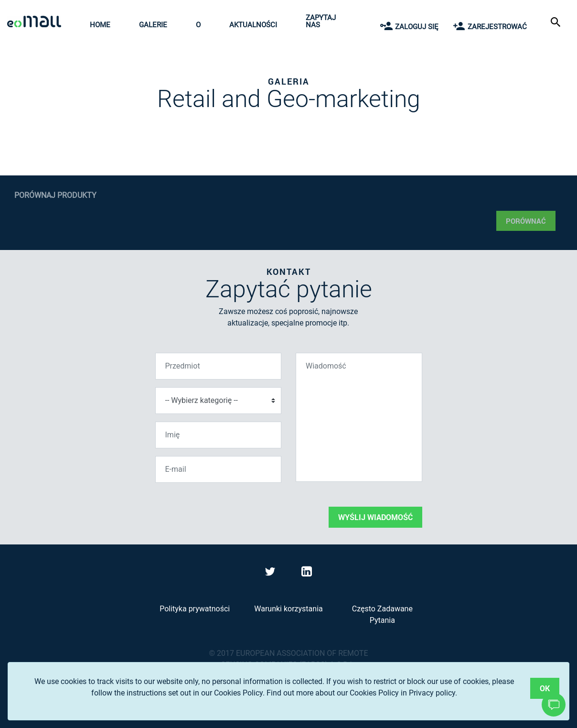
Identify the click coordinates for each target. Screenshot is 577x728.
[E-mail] (219, 469)
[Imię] (219, 435)
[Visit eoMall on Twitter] (271, 573)
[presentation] (228, 509)
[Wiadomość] (359, 417)
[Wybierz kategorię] (219, 401)
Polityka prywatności (195, 609)
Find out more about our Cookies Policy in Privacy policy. (362, 693)
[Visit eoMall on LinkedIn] (307, 573)
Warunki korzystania (288, 609)
